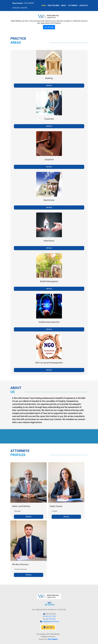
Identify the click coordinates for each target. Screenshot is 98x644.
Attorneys (73, 6)
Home (44, 6)
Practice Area (53, 6)
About (64, 6)
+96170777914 (50, 616)
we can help (49, 27)
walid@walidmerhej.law (50, 621)
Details (49, 86)
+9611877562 (50, 619)
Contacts (83, 6)
